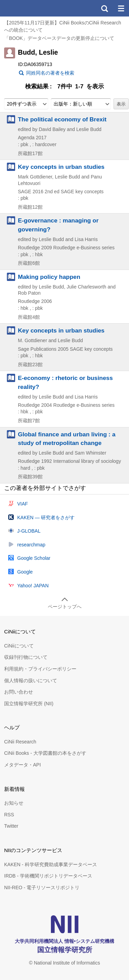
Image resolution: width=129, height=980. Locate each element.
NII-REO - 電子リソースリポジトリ (42, 888)
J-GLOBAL (29, 531)
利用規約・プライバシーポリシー (40, 669)
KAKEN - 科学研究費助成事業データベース (51, 864)
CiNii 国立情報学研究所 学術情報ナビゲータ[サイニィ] (30, 8)
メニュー (121, 8)
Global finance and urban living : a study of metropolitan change (67, 439)
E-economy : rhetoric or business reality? (65, 382)
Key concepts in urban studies (61, 167)
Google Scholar (34, 558)
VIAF (23, 504)
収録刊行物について (26, 657)
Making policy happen (49, 277)
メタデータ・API (23, 765)
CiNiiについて (19, 646)
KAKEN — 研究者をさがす (46, 518)
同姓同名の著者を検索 (50, 73)
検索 (104, 8)
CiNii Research (20, 742)
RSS (9, 815)
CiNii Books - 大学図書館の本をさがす (45, 753)
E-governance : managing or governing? (58, 225)
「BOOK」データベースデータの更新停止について (59, 38)
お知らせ (14, 803)
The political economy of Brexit (62, 119)
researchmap (31, 545)
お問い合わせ (19, 692)
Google (25, 572)
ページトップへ (65, 607)
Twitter (11, 826)
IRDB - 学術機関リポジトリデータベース (48, 876)
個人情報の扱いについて (31, 680)
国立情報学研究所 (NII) (29, 704)
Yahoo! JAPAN (33, 586)
